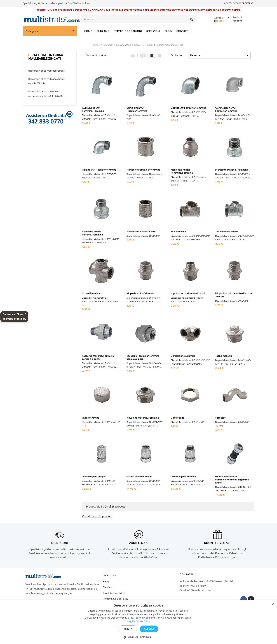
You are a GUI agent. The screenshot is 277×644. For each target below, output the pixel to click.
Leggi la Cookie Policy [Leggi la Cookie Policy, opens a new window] (138, 621)
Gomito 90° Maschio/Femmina (99, 170)
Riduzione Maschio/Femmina (143, 418)
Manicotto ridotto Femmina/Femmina (182, 171)
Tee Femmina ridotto (227, 232)
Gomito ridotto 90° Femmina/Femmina (226, 109)
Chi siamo (108, 587)
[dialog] (138, 622)
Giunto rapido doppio (94, 477)
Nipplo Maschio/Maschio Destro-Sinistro (234, 295)
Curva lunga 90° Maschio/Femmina (137, 109)
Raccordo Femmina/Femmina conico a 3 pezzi (143, 358)
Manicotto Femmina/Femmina (143, 170)
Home (106, 582)
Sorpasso (220, 418)
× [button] (273, 604)
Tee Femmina (178, 232)
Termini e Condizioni (114, 593)
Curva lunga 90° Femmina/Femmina (93, 109)
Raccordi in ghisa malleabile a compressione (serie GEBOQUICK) (47, 94)
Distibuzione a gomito (183, 356)
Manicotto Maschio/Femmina (232, 170)
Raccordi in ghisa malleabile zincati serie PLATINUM (47, 81)
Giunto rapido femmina (139, 477)
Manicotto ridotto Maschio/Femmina (92, 233)
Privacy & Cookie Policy (115, 599)
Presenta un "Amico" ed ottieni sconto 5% (14, 317)
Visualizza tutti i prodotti (97, 516)
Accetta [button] (149, 629)
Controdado (178, 418)
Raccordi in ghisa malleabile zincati (46, 57)
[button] (138, 637)
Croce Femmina (91, 294)
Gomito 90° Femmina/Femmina (188, 108)
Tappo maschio (224, 356)
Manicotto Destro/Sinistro (141, 232)
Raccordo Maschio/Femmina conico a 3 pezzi (98, 358)
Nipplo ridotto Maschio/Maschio (189, 294)
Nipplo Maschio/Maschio (140, 294)
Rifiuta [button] (128, 629)
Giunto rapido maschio (183, 477)
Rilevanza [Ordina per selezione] (220, 55)
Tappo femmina (91, 418)
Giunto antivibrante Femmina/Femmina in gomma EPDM (232, 480)
